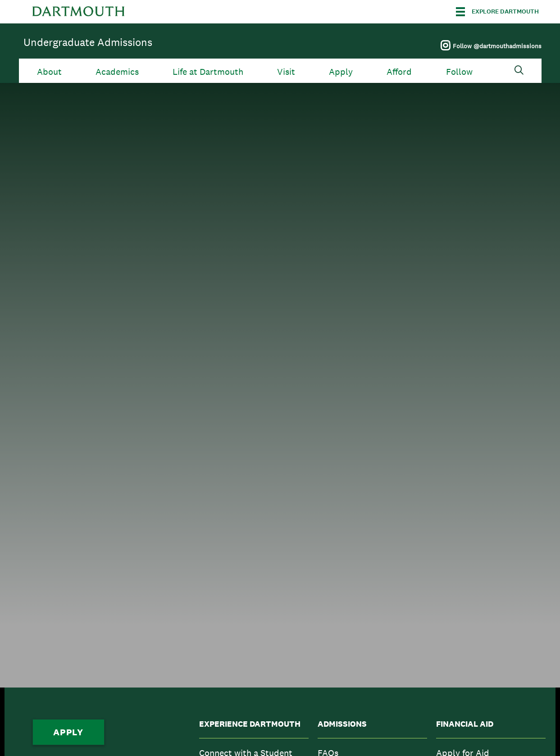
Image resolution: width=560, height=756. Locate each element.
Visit (286, 72)
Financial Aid (465, 724)
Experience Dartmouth (250, 724)
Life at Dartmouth (208, 72)
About (49, 72)
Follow (459, 72)
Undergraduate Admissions (88, 42)
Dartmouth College (78, 12)
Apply (341, 72)
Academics (117, 72)
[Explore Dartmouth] (497, 12)
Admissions (342, 724)
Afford (399, 72)
